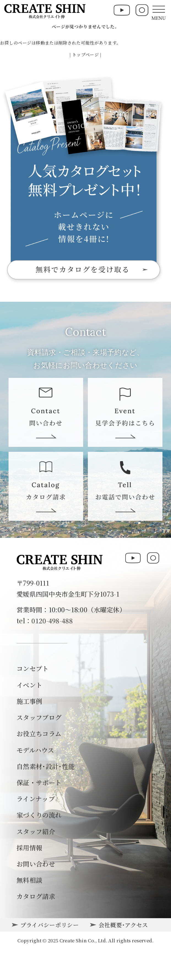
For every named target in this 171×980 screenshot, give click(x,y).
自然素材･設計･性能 (46, 766)
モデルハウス (35, 750)
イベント (29, 685)
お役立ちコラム (39, 733)
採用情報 (29, 848)
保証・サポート (39, 782)
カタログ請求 (36, 896)
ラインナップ (36, 799)
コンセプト (33, 668)
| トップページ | (85, 54)
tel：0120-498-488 (45, 621)
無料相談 (29, 880)
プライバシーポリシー (50, 925)
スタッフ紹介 (36, 831)
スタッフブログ (39, 717)
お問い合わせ (36, 864)
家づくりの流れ (39, 815)
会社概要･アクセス (123, 925)
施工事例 (29, 701)
